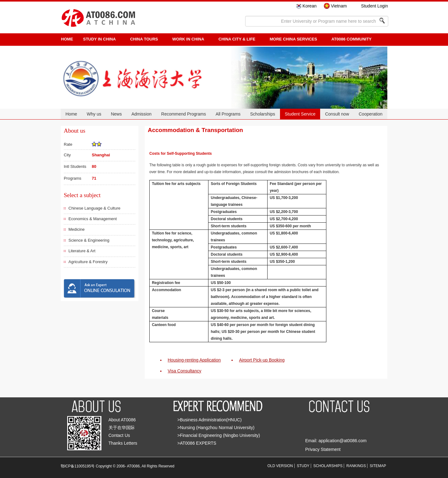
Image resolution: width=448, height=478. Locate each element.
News (116, 114)
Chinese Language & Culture (94, 208)
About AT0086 (122, 420)
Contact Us (119, 435)
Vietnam (339, 6)
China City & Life (237, 39)
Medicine (77, 229)
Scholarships (263, 114)
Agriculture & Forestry (88, 262)
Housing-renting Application (194, 360)
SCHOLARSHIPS (328, 466)
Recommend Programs (184, 114)
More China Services (293, 39)
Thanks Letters (123, 443)
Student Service (300, 114)
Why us (94, 114)
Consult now (337, 114)
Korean (309, 6)
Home (71, 114)
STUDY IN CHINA (99, 39)
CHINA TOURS (144, 39)
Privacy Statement (323, 449)
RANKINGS (356, 466)
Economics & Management (93, 219)
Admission (141, 114)
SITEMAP (378, 466)
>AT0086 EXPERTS (197, 443)
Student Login (375, 6)
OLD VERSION (280, 466)
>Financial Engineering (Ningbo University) (219, 435)
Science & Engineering (89, 240)
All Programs (228, 114)
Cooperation (371, 114)
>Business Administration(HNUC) (210, 420)
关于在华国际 (122, 428)
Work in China (188, 39)
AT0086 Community (351, 39)
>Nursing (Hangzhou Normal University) (216, 428)
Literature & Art (82, 251)
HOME (67, 39)
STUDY (303, 466)
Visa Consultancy (184, 371)
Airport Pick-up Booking (262, 360)
